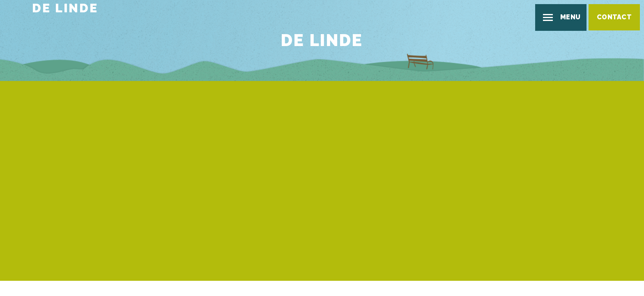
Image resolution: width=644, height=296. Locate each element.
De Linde (65, 8)
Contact (614, 17)
